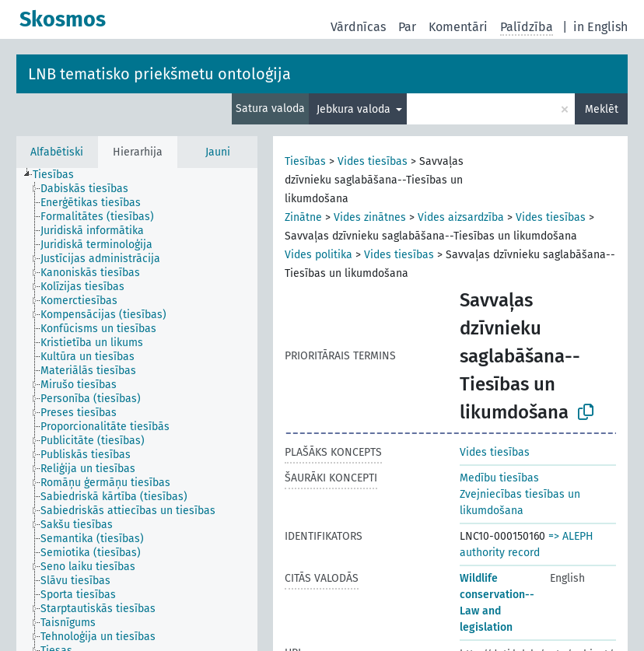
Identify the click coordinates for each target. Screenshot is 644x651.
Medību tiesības (499, 478)
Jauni (218, 152)
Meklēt (602, 109)
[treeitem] (60, 175)
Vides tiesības (373, 161)
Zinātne (303, 217)
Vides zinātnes (370, 217)
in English (600, 27)
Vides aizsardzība (461, 217)
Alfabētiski (57, 152)
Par (407, 27)
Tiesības (305, 161)
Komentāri (458, 27)
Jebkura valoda (355, 109)
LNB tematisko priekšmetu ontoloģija (159, 74)
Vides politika (318, 255)
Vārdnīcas (358, 27)
